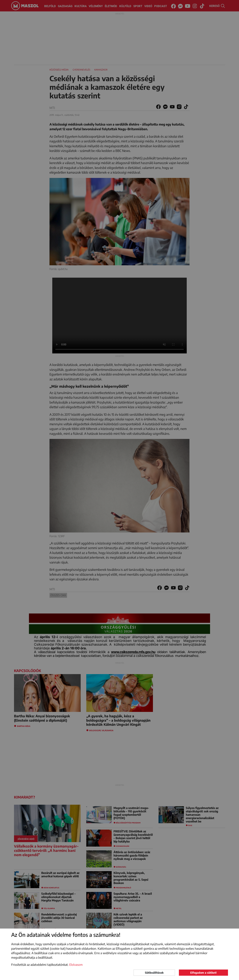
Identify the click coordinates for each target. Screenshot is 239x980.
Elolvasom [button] (76, 965)
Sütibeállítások (154, 973)
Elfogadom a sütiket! (203, 973)
